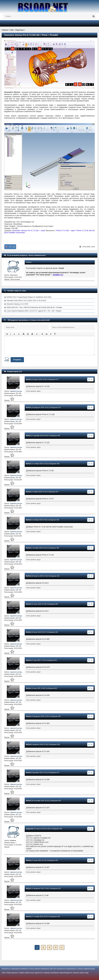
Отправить (17, 360)
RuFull (28, 379)
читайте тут (58, 275)
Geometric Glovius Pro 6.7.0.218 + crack (29, 231)
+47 (10, 247)
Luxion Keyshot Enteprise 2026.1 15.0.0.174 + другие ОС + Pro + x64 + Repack (34, 311)
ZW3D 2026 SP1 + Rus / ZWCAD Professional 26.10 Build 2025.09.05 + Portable (34, 307)
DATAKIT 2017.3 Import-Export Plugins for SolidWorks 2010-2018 (29, 297)
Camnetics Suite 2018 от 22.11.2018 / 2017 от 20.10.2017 (26, 301)
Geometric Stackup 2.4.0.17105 (17, 304)
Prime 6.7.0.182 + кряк (65, 231)
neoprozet (30, 829)
